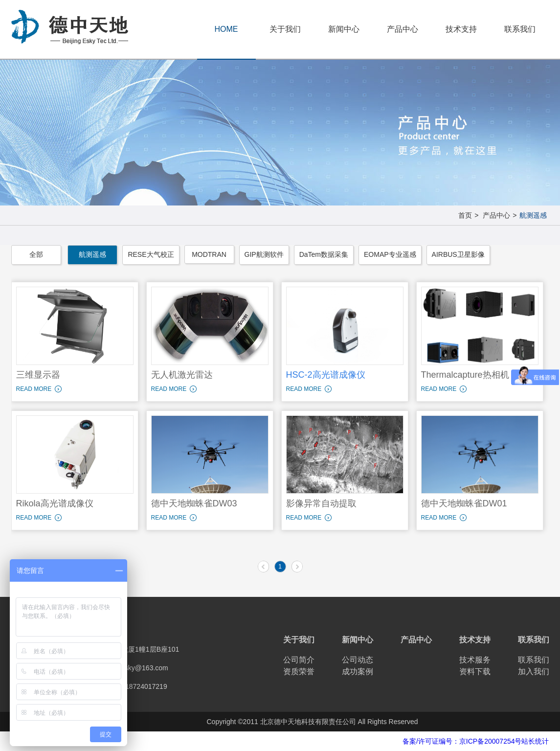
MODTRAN (209, 254)
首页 (465, 215)
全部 (36, 254)
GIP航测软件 (264, 254)
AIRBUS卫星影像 (458, 254)
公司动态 (358, 660)
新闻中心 (344, 29)
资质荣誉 (299, 671)
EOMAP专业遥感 (390, 254)
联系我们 (520, 29)
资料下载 (475, 671)
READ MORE (34, 389)
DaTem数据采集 (324, 254)
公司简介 (299, 660)
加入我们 (534, 671)
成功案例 (358, 671)
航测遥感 (533, 215)
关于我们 (285, 29)
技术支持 (461, 29)
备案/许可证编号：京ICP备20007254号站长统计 (476, 741)
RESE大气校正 (151, 254)
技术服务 (475, 660)
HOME (226, 29)
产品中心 (403, 29)
